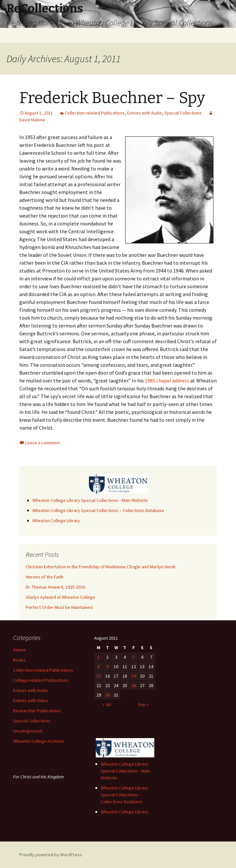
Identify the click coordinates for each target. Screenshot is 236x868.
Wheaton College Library (56, 521)
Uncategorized (28, 731)
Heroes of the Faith (45, 577)
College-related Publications (41, 680)
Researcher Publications (37, 711)
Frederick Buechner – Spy (112, 98)
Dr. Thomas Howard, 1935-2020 (55, 587)
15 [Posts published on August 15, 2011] (99, 676)
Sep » (143, 704)
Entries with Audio (145, 113)
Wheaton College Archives (39, 741)
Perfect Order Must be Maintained (59, 607)
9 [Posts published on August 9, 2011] (107, 666)
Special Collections (183, 113)
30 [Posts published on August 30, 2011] (108, 695)
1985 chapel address (167, 381)
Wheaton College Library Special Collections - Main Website (90, 500)
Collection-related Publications (95, 113)
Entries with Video (31, 700)
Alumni (19, 650)
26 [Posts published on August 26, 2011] (134, 685)
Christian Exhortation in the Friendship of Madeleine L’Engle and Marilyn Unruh (101, 567)
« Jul (107, 704)
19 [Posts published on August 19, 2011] (134, 676)
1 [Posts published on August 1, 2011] (99, 657)
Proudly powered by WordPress (51, 855)
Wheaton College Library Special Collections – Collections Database (98, 510)
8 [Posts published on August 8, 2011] (99, 666)
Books (19, 660)
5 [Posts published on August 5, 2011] (134, 657)
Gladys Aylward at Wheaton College (60, 597)
